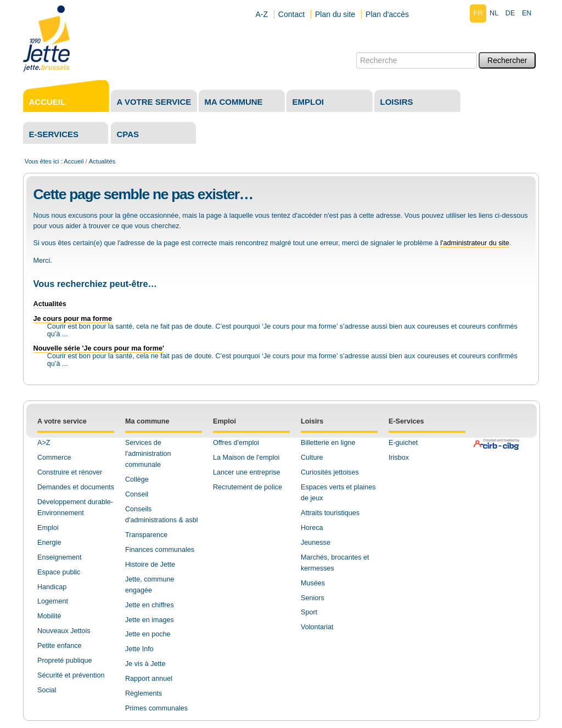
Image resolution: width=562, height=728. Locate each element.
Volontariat (317, 627)
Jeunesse (316, 543)
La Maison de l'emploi (246, 458)
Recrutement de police (248, 487)
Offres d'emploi (236, 443)
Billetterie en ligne (328, 443)
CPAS (128, 134)
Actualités (50, 304)
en (527, 13)
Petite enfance (60, 646)
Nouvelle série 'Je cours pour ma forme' (99, 348)
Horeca (312, 528)
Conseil (137, 494)
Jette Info (139, 649)
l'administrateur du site (475, 243)
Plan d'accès (387, 14)
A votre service (154, 102)
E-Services (406, 421)
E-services (54, 134)
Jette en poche (148, 634)
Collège (137, 479)
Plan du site (335, 14)
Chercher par (356, 52)
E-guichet (403, 443)
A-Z (262, 14)
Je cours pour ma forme (73, 319)
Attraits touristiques (330, 513)
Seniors (313, 598)
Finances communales (160, 550)
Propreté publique (64, 661)
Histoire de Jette (150, 565)
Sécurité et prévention (71, 675)
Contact (291, 14)
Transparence (146, 535)
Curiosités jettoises (330, 472)
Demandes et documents (76, 487)
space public (61, 572)
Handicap (52, 587)
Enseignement (60, 557)
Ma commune (234, 102)
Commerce (54, 458)
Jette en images (150, 620)
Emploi (308, 102)
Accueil (47, 102)
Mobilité (49, 616)
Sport (309, 612)
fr (478, 13)
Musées (313, 583)
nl (494, 13)
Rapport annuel (149, 679)
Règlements (144, 693)
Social (47, 690)
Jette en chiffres (150, 605)
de (510, 13)
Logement (53, 601)
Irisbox (399, 458)
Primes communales (156, 708)
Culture (312, 458)
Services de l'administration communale (148, 454)
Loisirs (397, 102)
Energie (49, 543)
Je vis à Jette (145, 664)
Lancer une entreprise (247, 472)
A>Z (44, 443)
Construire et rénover (70, 472)
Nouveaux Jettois (64, 631)
